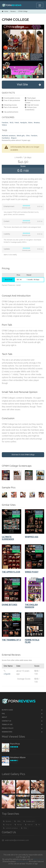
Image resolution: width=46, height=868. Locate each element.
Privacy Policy (8, 728)
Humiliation (6, 138)
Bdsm (30, 123)
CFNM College (23, 11)
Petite (24, 828)
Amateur (37, 123)
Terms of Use (7, 724)
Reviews (13, 11)
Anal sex (29, 825)
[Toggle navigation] (40, 5)
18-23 (11, 123)
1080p (17, 821)
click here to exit (22, 861)
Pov (38, 825)
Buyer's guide (7, 710)
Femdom (5, 123)
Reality (13, 749)
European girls (29, 821)
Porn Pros (15, 744)
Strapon (14, 138)
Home (5, 11)
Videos (4, 125)
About (4, 717)
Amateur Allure (18, 757)
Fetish (17, 123)
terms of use (38, 859)
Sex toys (18, 825)
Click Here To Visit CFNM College (23, 455)
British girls (21, 136)
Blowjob (14, 763)
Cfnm (28, 136)
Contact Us (7, 721)
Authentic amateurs (9, 136)
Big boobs (7, 821)
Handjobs (24, 123)
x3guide (7, 674)
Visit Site (29, 85)
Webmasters (7, 732)
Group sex (7, 825)
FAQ (3, 714)
